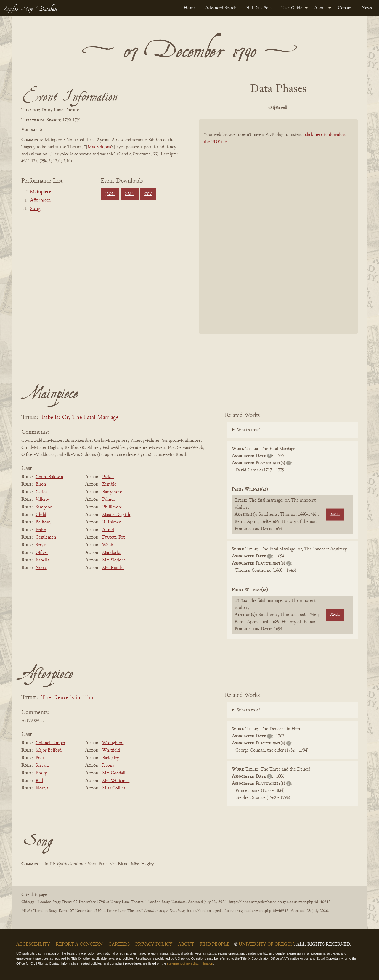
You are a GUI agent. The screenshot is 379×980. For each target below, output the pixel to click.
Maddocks (112, 553)
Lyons (108, 765)
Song (35, 209)
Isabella (42, 560)
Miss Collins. (114, 788)
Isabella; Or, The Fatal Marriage (80, 418)
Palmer (109, 499)
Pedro (41, 530)
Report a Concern (79, 944)
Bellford (43, 522)
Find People (215, 944)
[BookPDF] (278, 234)
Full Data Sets (259, 8)
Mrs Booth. (113, 568)
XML (130, 194)
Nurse (41, 568)
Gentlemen (46, 537)
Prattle (42, 758)
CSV (148, 194)
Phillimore (112, 507)
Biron (41, 484)
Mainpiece (41, 192)
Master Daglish (116, 515)
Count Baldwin (49, 477)
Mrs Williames (116, 781)
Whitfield (111, 750)
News (367, 8)
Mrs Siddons (99, 147)
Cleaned (293, 108)
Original (261, 108)
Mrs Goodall (114, 773)
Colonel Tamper (50, 743)
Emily (41, 773)
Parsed (326, 108)
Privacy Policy (154, 944)
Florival (42, 788)
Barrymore (112, 492)
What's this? (248, 430)
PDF (228, 108)
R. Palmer (111, 522)
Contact (345, 8)
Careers (119, 944)
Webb (108, 545)
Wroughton (113, 743)
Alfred (108, 530)
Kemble (109, 484)
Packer (108, 477)
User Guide (292, 8)
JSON (110, 194)
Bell (39, 781)
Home (190, 8)
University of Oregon (266, 944)
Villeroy (43, 499)
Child (41, 515)
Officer (42, 553)
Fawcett (109, 537)
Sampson (44, 507)
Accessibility (33, 944)
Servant (42, 545)
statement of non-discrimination (190, 963)
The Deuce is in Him (67, 698)
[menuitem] (190, 8)
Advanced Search (221, 8)
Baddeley (111, 758)
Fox (122, 537)
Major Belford (49, 750)
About (320, 8)
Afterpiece (40, 201)
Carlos (41, 492)
